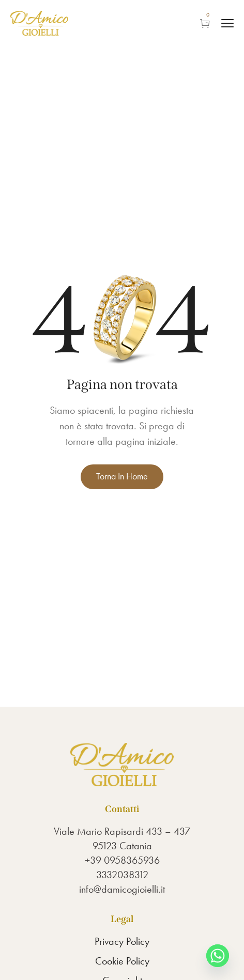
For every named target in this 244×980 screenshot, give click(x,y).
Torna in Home (122, 476)
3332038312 (122, 875)
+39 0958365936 (122, 860)
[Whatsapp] (218, 956)
